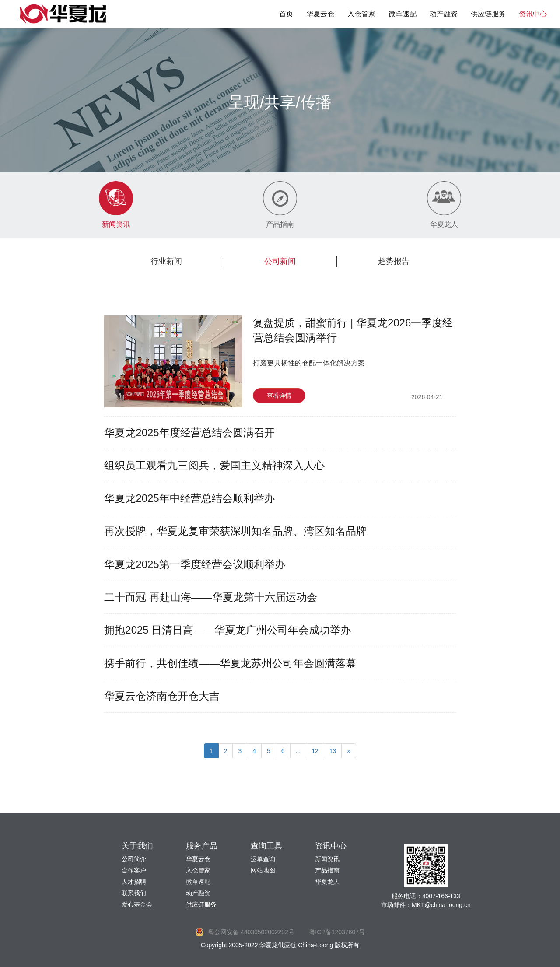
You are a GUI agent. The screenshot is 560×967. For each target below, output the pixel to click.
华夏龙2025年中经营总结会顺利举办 (189, 498)
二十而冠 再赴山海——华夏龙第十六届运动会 (211, 597)
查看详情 (279, 396)
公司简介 (134, 859)
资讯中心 (533, 14)
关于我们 (137, 846)
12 (315, 751)
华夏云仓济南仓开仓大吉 (162, 696)
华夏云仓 (320, 14)
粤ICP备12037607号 (337, 932)
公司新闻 (280, 261)
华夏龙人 (327, 882)
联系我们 (134, 893)
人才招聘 (134, 882)
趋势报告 (394, 261)
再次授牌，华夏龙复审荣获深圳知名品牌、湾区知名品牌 (235, 531)
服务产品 (202, 846)
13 (333, 751)
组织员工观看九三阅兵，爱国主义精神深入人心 (214, 465)
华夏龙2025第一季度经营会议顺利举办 (194, 564)
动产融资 (444, 14)
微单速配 (402, 14)
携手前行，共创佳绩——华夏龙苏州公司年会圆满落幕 (230, 663)
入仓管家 (361, 14)
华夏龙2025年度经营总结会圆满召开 (189, 433)
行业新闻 (166, 261)
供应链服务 (488, 14)
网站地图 (263, 870)
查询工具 (266, 846)
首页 (286, 14)
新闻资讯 (327, 859)
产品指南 (327, 870)
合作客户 (134, 870)
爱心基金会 (137, 904)
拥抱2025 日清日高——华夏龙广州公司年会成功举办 (227, 630)
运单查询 (263, 859)
